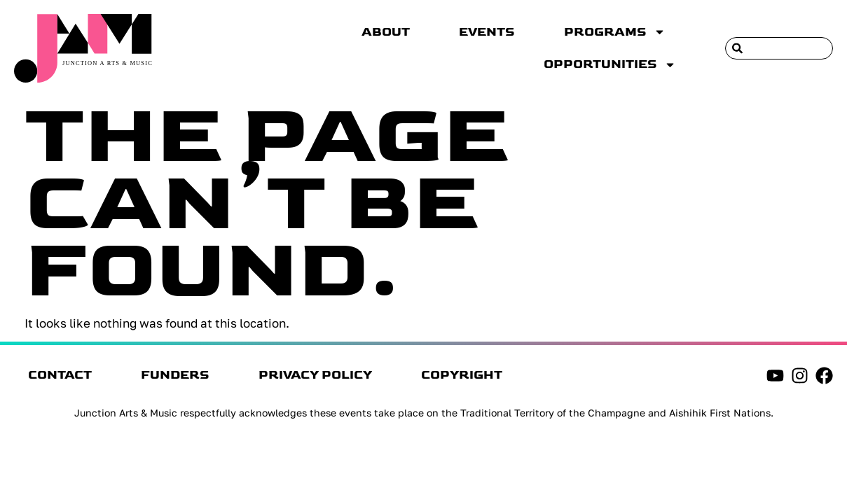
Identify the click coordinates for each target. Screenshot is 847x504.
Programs (615, 32)
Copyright (462, 375)
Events (487, 32)
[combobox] (779, 48)
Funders (175, 375)
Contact (60, 375)
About (386, 32)
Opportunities (610, 65)
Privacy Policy (315, 375)
